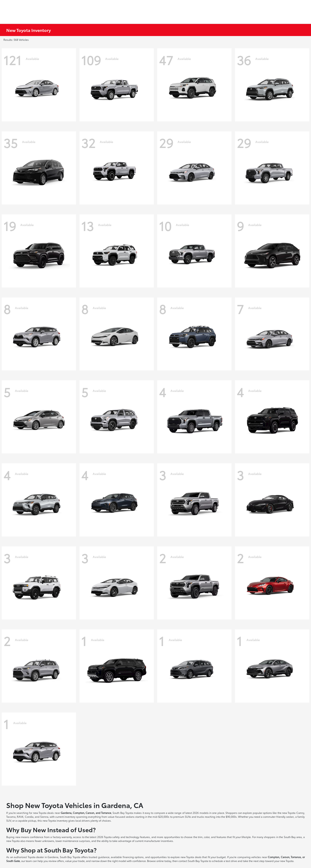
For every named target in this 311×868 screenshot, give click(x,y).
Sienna (44, 817)
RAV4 (20, 817)
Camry (300, 813)
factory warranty (62, 837)
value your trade (75, 861)
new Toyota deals (44, 813)
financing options (133, 857)
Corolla (29, 817)
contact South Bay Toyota (193, 861)
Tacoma (11, 817)
